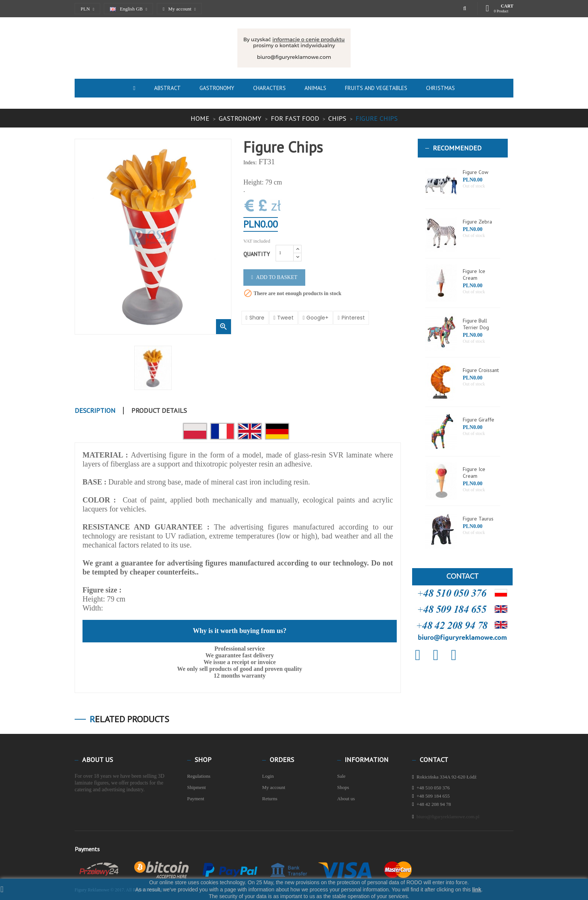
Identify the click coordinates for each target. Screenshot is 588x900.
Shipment (196, 787)
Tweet (285, 318)
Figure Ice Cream (474, 274)
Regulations (199, 776)
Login (268, 776)
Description (95, 411)
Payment (196, 799)
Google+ (317, 318)
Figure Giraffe (478, 420)
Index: (250, 163)
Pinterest (353, 318)
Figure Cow (475, 172)
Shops (343, 787)
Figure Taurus (478, 519)
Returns (270, 799)
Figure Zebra (477, 222)
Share (257, 318)
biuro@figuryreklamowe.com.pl (448, 817)
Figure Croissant (481, 370)
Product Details (159, 411)
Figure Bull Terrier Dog (476, 324)
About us (346, 799)
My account (274, 787)
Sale (341, 776)
